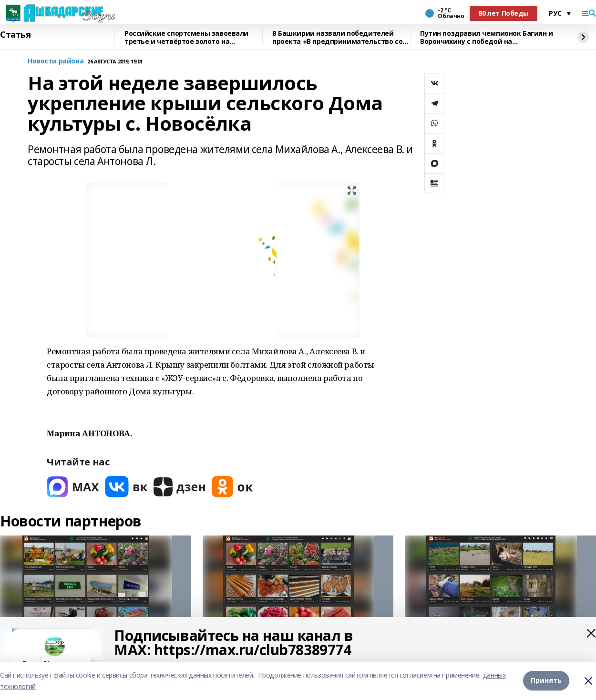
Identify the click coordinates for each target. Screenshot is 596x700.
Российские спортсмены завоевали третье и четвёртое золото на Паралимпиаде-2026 (186, 37)
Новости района (56, 61)
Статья (15, 35)
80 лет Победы (504, 13)
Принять (546, 681)
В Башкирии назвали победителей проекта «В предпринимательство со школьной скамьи (337, 37)
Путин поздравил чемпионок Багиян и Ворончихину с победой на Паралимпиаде (487, 37)
